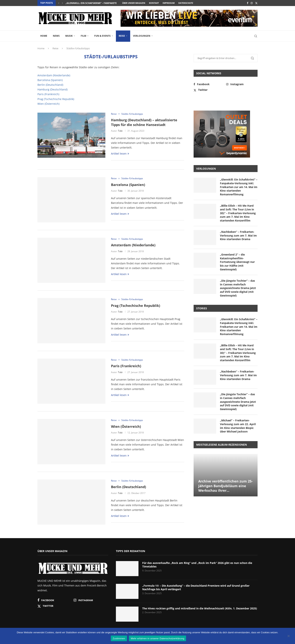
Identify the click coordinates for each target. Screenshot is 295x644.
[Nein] (288, 636)
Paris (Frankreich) (48, 94)
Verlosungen (142, 36)
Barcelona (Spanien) (50, 80)
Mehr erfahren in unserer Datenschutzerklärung (157, 638)
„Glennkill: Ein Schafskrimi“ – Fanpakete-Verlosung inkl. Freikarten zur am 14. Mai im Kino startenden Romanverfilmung (239, 187)
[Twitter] (256, 3)
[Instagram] (252, 3)
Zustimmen (119, 638)
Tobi (120, 131)
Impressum (169, 3)
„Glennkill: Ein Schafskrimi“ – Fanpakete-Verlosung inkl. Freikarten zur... (113, 3)
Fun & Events (102, 36)
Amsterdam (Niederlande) (54, 75)
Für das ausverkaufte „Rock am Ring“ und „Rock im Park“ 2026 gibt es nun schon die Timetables (197, 565)
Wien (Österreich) (48, 104)
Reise (122, 36)
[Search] (256, 36)
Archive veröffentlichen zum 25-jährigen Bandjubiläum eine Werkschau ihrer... (225, 486)
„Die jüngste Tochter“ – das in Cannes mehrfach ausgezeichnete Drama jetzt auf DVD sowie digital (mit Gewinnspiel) (238, 288)
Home (44, 36)
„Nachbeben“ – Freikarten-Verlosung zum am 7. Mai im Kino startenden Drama (238, 235)
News (56, 36)
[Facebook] (247, 3)
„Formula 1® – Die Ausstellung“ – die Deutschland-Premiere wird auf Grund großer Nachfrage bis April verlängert (196, 587)
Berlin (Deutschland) (50, 85)
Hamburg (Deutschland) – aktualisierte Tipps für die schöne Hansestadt (144, 122)
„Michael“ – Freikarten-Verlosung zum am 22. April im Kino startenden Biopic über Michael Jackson (238, 426)
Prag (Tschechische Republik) (56, 99)
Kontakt (154, 3)
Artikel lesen (120, 154)
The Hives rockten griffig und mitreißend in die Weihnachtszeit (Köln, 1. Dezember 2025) (200, 608)
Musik (69, 36)
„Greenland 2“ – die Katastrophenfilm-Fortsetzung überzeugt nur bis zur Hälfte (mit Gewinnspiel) (237, 262)
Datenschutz (186, 3)
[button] (59, 3)
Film (83, 36)
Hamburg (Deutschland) (52, 89)
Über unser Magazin (134, 3)
